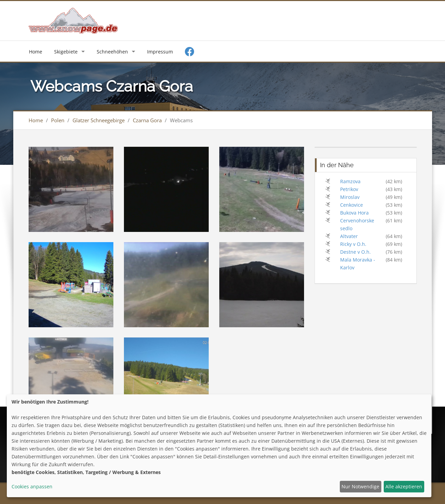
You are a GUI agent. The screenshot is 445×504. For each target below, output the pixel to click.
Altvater (349, 236)
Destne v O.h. (355, 252)
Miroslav (350, 197)
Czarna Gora (147, 120)
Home (36, 52)
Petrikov (349, 189)
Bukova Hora (354, 213)
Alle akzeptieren (404, 486)
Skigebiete (66, 52)
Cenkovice (352, 205)
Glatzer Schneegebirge (99, 120)
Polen (58, 120)
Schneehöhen (112, 52)
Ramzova (350, 181)
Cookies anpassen (32, 486)
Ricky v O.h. (353, 244)
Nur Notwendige (360, 486)
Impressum (160, 52)
